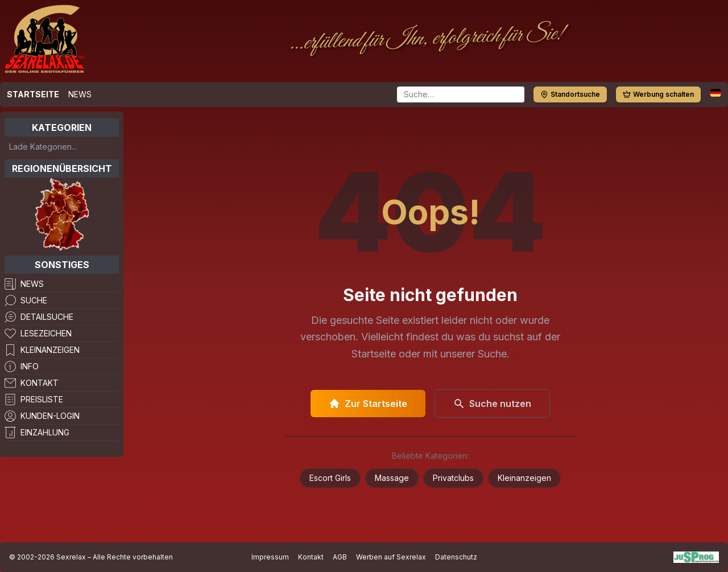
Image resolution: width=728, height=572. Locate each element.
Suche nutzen (492, 404)
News (80, 94)
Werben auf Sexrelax (391, 557)
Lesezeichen (46, 333)
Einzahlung (45, 432)
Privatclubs (453, 478)
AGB (340, 557)
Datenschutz (456, 557)
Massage (392, 478)
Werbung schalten (658, 94)
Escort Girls (330, 478)
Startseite (33, 94)
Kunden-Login (50, 416)
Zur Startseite (368, 404)
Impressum (270, 557)
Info (30, 366)
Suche (34, 300)
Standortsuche (570, 94)
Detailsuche (47, 317)
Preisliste (42, 399)
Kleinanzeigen (50, 350)
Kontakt (40, 383)
